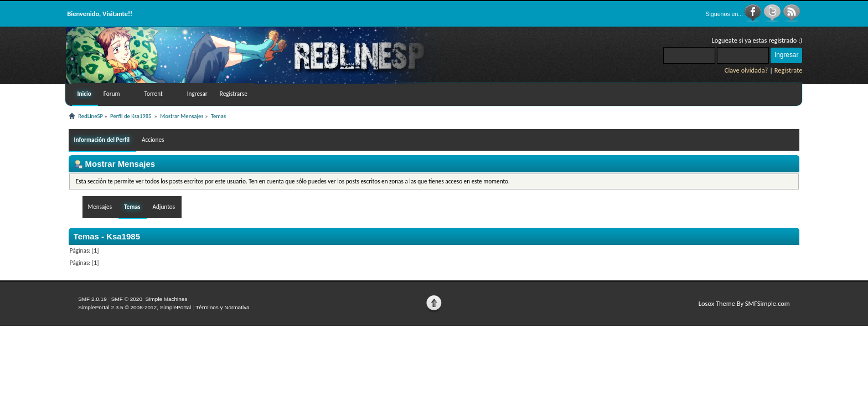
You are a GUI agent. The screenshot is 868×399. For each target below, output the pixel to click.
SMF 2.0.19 (92, 299)
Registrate (789, 70)
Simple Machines (166, 299)
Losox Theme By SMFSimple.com (744, 303)
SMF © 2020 (127, 299)
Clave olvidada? (746, 70)
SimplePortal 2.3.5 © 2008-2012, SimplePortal (135, 307)
